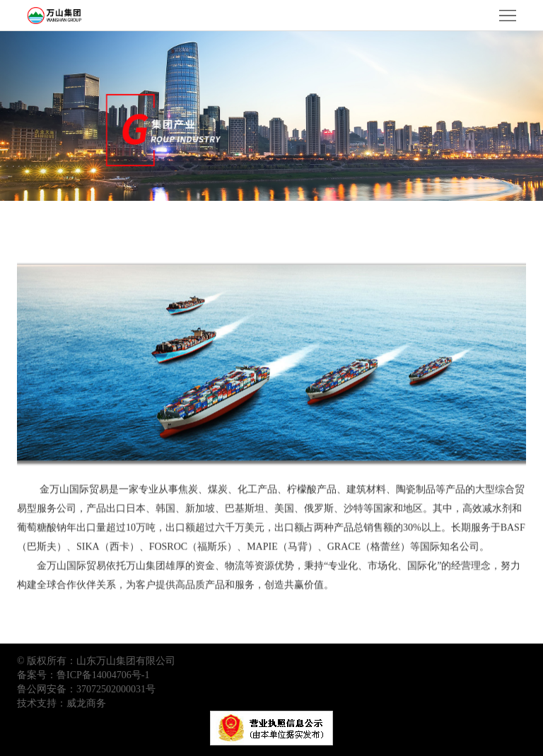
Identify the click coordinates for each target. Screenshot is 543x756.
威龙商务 (86, 703)
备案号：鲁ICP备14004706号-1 (83, 675)
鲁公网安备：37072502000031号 (86, 689)
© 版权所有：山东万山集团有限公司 (96, 661)
